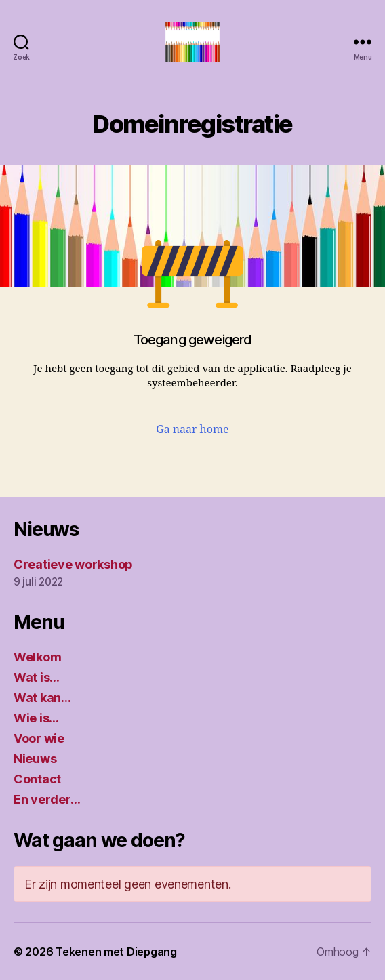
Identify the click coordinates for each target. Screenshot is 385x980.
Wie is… (36, 718)
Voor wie (39, 738)
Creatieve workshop (73, 564)
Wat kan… (42, 698)
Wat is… (37, 677)
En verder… (47, 799)
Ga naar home (192, 430)
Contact (37, 779)
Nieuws (35, 759)
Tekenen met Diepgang (116, 952)
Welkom (37, 657)
